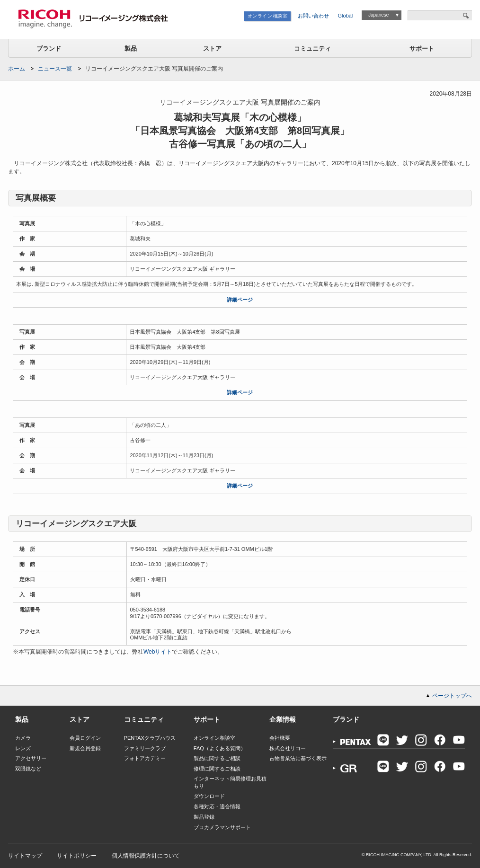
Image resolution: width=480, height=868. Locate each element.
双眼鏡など (28, 769)
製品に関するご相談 (217, 758)
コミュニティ (312, 49)
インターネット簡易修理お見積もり (230, 782)
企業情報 (283, 719)
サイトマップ (25, 856)
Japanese (378, 15)
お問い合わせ (313, 16)
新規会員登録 (85, 748)
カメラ (23, 738)
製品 (131, 49)
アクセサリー (31, 758)
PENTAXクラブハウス (150, 738)
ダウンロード (209, 796)
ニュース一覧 (55, 69)
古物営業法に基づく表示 (298, 758)
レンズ (23, 748)
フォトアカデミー (145, 758)
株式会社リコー (288, 748)
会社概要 (280, 738)
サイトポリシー (77, 856)
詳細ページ (240, 300)
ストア (212, 49)
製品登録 (204, 817)
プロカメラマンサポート (222, 827)
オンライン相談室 (268, 16)
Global (346, 16)
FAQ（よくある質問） (220, 748)
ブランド (49, 49)
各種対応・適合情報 (217, 806)
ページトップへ (452, 696)
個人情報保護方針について (146, 856)
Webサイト (158, 652)
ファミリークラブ (145, 748)
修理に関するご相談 (217, 769)
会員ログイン (85, 738)
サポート (422, 49)
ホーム (17, 69)
